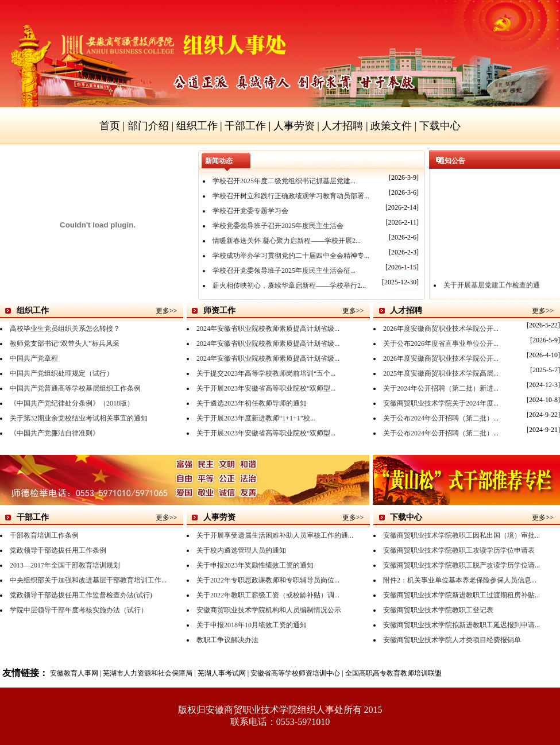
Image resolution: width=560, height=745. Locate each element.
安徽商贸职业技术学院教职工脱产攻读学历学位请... (461, 565)
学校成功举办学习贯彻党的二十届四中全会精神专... (291, 256)
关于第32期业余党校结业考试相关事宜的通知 (79, 418)
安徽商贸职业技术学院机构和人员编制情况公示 (269, 610)
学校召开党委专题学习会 (250, 211)
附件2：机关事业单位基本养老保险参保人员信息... (460, 580)
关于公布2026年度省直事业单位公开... (441, 343)
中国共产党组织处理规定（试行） (61, 373)
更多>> (167, 311)
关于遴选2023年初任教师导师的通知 (252, 403)
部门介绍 (148, 126)
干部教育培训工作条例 (44, 535)
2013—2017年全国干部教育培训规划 (65, 565)
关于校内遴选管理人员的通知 (241, 550)
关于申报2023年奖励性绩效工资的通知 (255, 565)
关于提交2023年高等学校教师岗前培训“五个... (266, 373)
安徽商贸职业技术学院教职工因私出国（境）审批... (461, 535)
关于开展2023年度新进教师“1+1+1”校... (256, 418)
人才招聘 (342, 126)
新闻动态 (219, 161)
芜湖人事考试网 (222, 673)
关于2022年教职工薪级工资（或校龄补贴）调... (268, 595)
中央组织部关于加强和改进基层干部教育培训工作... (88, 580)
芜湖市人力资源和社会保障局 (148, 673)
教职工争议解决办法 (227, 640)
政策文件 (391, 126)
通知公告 (451, 161)
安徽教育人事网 (74, 673)
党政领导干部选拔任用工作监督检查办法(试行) (81, 595)
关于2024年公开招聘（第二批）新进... (441, 388)
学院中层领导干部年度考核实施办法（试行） (79, 610)
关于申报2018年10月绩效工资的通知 (252, 625)
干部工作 (245, 126)
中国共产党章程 (34, 358)
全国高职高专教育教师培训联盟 (393, 673)
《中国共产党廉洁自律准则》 (55, 433)
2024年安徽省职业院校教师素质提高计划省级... (268, 329)
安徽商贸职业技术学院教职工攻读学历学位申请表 (459, 550)
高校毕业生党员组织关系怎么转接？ (65, 329)
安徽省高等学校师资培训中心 (295, 673)
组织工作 (197, 126)
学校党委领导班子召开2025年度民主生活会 (278, 226)
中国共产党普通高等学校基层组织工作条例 (75, 388)
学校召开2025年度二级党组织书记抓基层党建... (284, 181)
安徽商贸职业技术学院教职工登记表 (438, 610)
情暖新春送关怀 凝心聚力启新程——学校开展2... (287, 241)
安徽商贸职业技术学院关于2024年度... (441, 403)
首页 (110, 126)
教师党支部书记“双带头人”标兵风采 (65, 343)
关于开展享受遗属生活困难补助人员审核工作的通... (275, 535)
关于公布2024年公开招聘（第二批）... (441, 418)
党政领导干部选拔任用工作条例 (58, 550)
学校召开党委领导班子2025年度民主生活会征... (284, 271)
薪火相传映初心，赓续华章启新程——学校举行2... (289, 285)
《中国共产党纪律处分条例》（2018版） (72, 403)
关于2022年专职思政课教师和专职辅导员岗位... (268, 580)
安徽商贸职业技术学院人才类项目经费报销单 (452, 640)
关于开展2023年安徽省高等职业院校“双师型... (266, 388)
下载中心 (440, 126)
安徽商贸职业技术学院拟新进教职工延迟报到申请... (461, 625)
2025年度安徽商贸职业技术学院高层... (441, 373)
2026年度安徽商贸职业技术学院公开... (441, 329)
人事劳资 (294, 126)
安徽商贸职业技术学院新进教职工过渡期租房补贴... (461, 595)
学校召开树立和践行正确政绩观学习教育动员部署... (291, 196)
